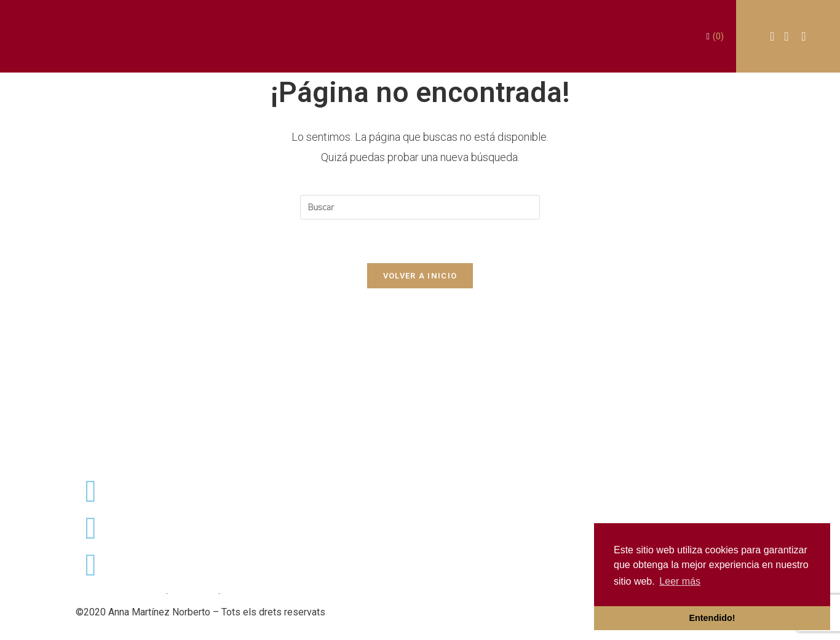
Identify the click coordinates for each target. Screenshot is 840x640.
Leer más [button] (680, 581)
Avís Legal (193, 594)
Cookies (240, 594)
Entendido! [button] (712, 618)
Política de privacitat (120, 594)
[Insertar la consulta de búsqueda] (420, 207)
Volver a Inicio (420, 276)
